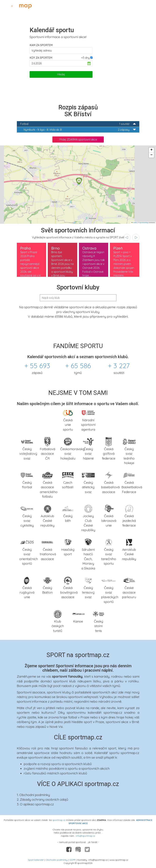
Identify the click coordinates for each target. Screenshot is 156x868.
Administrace (143, 5)
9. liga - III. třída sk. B (80, 130)
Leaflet (134, 223)
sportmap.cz (59, 820)
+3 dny (85, 58)
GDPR (72, 860)
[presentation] (127, 238)
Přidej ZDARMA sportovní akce (78, 140)
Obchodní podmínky (57, 860)
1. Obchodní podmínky (33, 795)
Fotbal (78, 124)
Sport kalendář (36, 860)
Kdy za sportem (41, 58)
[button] (79, 181)
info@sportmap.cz (85, 836)
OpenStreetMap (144, 223)
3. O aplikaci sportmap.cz (35, 804)
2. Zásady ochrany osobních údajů (43, 799)
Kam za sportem (41, 45)
